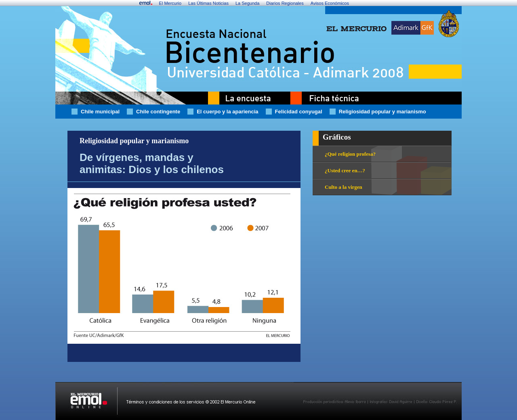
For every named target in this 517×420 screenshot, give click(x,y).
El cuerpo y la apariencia (227, 112)
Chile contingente (158, 112)
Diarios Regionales (285, 3)
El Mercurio (170, 3)
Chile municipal (100, 112)
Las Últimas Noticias (208, 3)
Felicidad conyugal (299, 112)
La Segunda (247, 3)
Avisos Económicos (330, 3)
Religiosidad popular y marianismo (382, 112)
